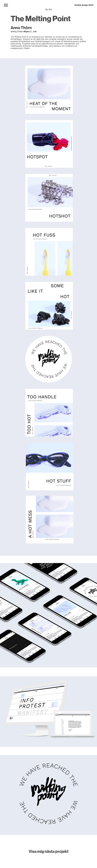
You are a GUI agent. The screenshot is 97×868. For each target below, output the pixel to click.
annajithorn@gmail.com (23, 31)
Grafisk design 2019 (84, 5)
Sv (47, 9)
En (50, 9)
